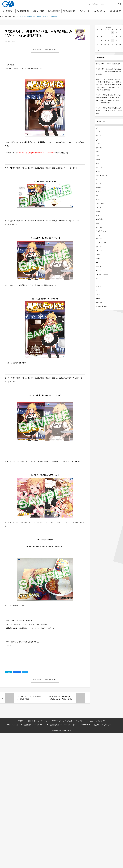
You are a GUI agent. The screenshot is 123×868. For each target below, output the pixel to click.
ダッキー (98, 267)
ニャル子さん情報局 (102, 275)
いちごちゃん (100, 203)
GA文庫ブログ (55, 11)
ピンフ (98, 282)
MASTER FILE (85, 725)
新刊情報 (9, 11)
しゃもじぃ (99, 227)
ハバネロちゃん (100, 168)
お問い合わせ (108, 725)
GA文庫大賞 (70, 11)
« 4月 (97, 51)
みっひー (98, 215)
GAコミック (101, 11)
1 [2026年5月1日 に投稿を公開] (113, 33)
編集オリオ (99, 148)
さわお (98, 199)
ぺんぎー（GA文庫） (102, 176)
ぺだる (98, 179)
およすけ (98, 207)
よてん (98, 211)
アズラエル (99, 239)
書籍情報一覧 (24, 11)
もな (97, 290)
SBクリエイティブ (13, 725)
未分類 (98, 298)
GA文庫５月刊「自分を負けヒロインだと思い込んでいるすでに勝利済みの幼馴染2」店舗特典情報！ (109, 72)
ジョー (98, 195)
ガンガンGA (117, 11)
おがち (98, 156)
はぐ (97, 278)
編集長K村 (99, 302)
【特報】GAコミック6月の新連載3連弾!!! (108, 64)
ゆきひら (98, 164)
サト (97, 263)
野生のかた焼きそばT (102, 306)
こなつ (98, 259)
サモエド (98, 136)
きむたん (98, 172)
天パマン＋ (99, 144)
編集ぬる (98, 187)
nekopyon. (99, 235)
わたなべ (98, 128)
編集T (14, 42)
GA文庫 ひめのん (101, 231)
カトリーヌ (99, 251)
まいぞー (98, 286)
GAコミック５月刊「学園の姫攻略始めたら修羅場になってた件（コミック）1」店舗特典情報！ (109, 111)
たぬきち (98, 271)
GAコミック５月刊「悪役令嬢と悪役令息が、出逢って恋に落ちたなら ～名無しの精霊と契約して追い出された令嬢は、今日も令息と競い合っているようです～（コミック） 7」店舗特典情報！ (108, 85)
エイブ (98, 132)
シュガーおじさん (101, 243)
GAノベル (86, 11)
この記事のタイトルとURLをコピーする (45, 50)
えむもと (98, 247)
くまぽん (98, 255)
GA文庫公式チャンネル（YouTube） (33, 725)
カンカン (98, 223)
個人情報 (97, 725)
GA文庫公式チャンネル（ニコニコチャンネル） (63, 725)
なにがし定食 (100, 219)
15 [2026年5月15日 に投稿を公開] (113, 40)
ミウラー (98, 183)
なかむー (98, 191)
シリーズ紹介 (40, 11)
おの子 (98, 140)
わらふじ (98, 294)
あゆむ (98, 160)
